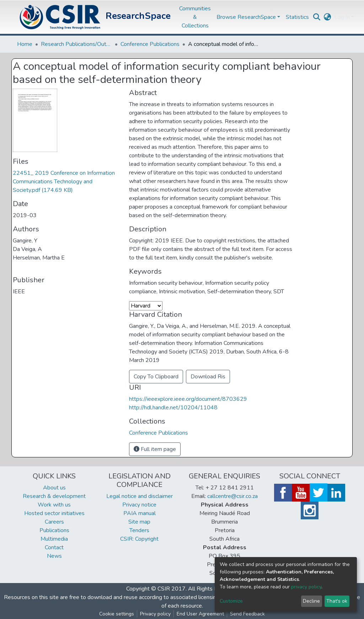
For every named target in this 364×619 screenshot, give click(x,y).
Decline (311, 601)
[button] (327, 17)
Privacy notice (139, 505)
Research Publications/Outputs (76, 44)
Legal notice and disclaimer (140, 496)
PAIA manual (140, 513)
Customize (231, 601)
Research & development (54, 496)
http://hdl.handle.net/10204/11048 (173, 408)
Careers (54, 522)
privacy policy (306, 587)
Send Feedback (247, 614)
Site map (139, 522)
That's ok (337, 601)
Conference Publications (150, 44)
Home (25, 44)
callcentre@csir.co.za (232, 496)
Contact (54, 547)
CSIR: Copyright (139, 539)
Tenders (139, 530)
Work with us (54, 505)
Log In (342, 17)
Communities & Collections (195, 17)
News (54, 556)
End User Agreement (200, 614)
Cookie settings (117, 614)
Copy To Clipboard (156, 377)
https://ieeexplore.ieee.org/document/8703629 (188, 399)
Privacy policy (155, 614)
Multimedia (54, 539)
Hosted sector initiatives (54, 513)
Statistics (297, 17)
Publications (54, 530)
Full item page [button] (155, 449)
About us (54, 488)
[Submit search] (317, 17)
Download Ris (208, 377)
